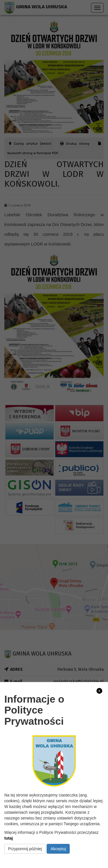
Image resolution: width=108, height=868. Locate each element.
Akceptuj (58, 849)
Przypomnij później (25, 849)
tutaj (9, 838)
